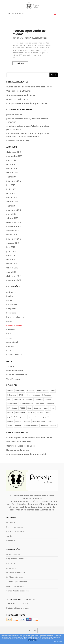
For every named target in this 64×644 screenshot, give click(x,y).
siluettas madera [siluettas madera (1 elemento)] (39, 421)
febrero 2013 (12, 268)
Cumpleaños (12, 309)
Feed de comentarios (17, 375)
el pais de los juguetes (17, 126)
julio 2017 (11, 185)
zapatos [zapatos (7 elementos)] (53, 426)
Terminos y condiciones (17, 582)
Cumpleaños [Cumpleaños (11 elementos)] (12, 404)
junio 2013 (11, 251)
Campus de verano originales (21, 95)
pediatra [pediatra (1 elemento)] (23, 417)
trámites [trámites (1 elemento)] (18, 426)
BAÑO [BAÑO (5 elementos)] (21, 395)
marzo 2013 (12, 264)
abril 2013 (11, 260)
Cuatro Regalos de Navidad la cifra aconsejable (29, 87)
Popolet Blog (23, 141)
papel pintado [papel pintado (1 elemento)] (13, 417)
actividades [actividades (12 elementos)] (20, 391)
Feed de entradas (15, 371)
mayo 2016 (11, 214)
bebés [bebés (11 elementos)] (28, 395)
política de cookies (21, 639)
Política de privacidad (16, 573)
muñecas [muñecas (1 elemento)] (31, 412)
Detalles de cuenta (15, 527)
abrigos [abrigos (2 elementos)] (10, 391)
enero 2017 (11, 206)
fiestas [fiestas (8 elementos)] (15, 408)
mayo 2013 (11, 255)
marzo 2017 (12, 198)
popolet (10, 115)
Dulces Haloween (39, 38)
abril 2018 (11, 164)
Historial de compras (15, 532)
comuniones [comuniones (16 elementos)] (28, 399)
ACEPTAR (32, 640)
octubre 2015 (13, 231)
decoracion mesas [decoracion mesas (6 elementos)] (26, 404)
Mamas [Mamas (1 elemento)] (10, 412)
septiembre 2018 (14, 156)
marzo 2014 (12, 235)
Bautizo (10, 296)
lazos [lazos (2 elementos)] (46, 408)
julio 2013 (11, 247)
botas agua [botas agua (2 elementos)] (47, 395)
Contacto (11, 563)
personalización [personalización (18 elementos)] (35, 417)
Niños (9, 351)
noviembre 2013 (14, 239)
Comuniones (12, 305)
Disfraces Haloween (15, 317)
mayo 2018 (11, 160)
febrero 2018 (12, 173)
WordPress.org (13, 379)
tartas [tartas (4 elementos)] (10, 426)
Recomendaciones (14, 355)
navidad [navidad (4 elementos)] (40, 412)
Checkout (11, 541)
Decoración (11, 313)
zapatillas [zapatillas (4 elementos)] (44, 426)
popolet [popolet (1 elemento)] (46, 417)
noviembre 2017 (14, 181)
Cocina (28, 38)
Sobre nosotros (13, 554)
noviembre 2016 (14, 210)
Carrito (9, 536)
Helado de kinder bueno (18, 99)
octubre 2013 (13, 243)
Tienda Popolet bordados (18, 591)
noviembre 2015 (14, 226)
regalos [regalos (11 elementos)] (10, 421)
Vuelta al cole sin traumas (19, 91)
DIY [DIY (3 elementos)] (9, 408)
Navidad (10, 346)
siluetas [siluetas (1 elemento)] (27, 421)
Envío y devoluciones (15, 586)
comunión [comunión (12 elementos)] (39, 399)
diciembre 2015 (14, 222)
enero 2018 (11, 177)
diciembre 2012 (14, 276)
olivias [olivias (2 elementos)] (48, 412)
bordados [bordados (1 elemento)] (36, 395)
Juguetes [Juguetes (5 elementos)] (38, 408)
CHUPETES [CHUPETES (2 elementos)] (17, 399)
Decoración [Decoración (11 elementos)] (40, 404)
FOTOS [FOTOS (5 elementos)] (22, 408)
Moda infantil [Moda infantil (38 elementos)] (20, 412)
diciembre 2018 (14, 152)
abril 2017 (11, 193)
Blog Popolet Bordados (16, 559)
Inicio (20, 115)
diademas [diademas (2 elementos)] (50, 404)
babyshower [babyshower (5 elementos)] (12, 395)
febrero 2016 (12, 218)
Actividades (11, 292)
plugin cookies (58, 641)
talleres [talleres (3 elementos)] (51, 421)
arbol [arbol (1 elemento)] (53, 391)
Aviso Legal (11, 568)
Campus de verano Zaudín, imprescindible (27, 103)
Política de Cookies (15, 577)
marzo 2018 (12, 169)
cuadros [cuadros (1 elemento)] (48, 399)
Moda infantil (12, 342)
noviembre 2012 (14, 280)
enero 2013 (11, 272)
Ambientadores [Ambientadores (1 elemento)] (43, 391)
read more (20, 63)
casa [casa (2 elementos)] (9, 399)
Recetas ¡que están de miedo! (29, 32)
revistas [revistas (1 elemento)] (18, 421)
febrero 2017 (12, 202)
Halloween (11, 330)
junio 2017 (11, 189)
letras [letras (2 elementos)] (52, 408)
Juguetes (10, 338)
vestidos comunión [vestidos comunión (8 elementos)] (31, 426)
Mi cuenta (11, 522)
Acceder (10, 367)
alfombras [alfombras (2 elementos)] (30, 391)
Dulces (9, 321)
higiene (9, 334)
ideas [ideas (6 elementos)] (30, 408)
